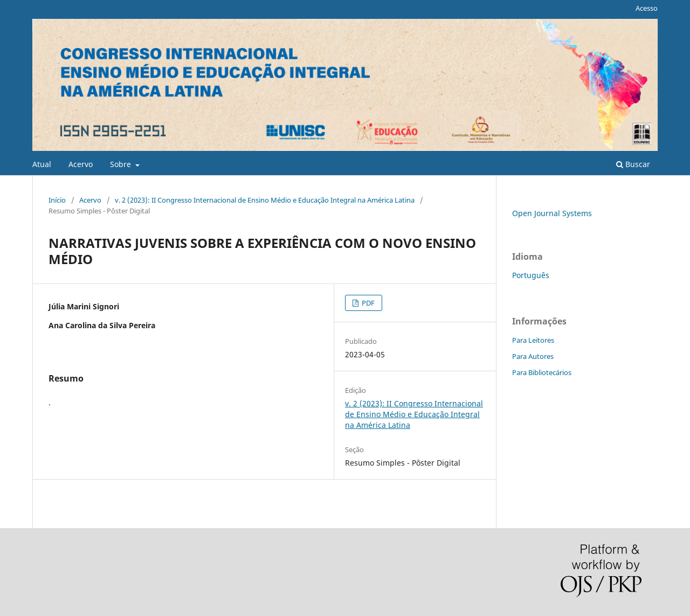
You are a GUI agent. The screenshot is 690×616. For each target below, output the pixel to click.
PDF (367, 303)
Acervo (81, 164)
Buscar (633, 164)
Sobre (122, 164)
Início (57, 200)
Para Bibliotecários (542, 372)
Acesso (647, 8)
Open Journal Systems (552, 213)
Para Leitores (533, 340)
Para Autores (533, 356)
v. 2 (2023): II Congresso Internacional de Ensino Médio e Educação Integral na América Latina (265, 200)
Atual (42, 164)
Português (531, 275)
